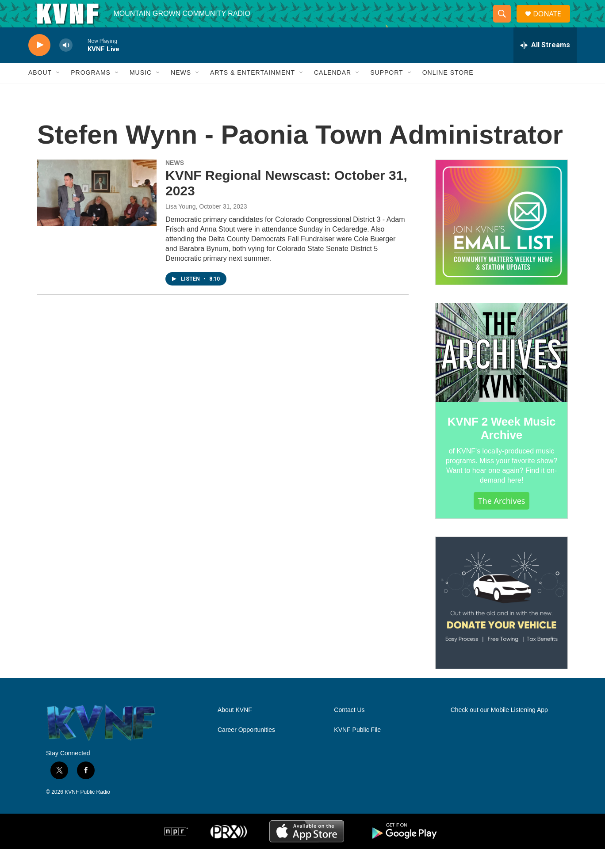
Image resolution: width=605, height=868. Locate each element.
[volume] (66, 64)
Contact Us (349, 729)
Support (387, 92)
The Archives (502, 520)
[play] (39, 64)
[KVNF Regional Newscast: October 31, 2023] (97, 212)
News (181, 92)
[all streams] (545, 64)
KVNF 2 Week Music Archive (502, 447)
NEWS (175, 182)
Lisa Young (181, 225)
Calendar (333, 92)
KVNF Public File (357, 749)
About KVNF (235, 729)
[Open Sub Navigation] (58, 92)
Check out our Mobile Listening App (499, 729)
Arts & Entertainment (253, 92)
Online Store (448, 92)
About (40, 92)
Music (141, 92)
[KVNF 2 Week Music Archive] (502, 372)
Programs (91, 92)
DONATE (552, 23)
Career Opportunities (246, 749)
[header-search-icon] (505, 23)
